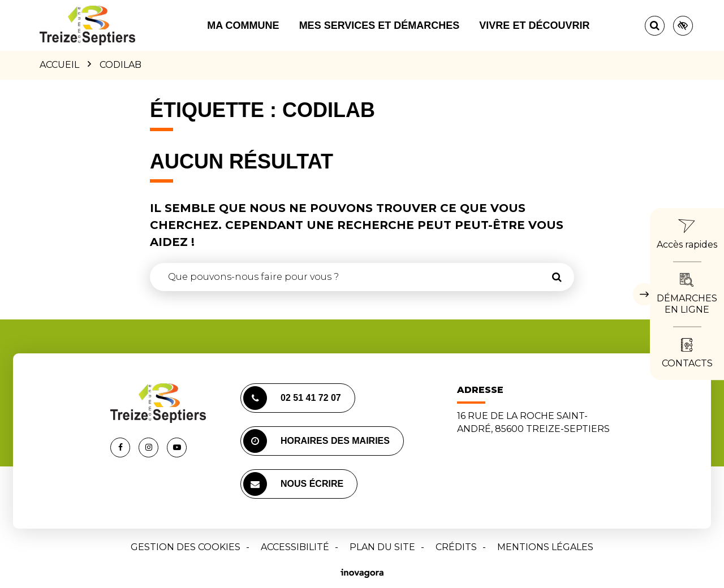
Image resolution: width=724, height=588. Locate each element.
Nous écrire (293, 484)
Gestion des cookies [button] (186, 547)
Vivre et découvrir (534, 25)
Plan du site (382, 547)
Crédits (456, 547)
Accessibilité (295, 547)
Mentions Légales (545, 547)
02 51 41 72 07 (292, 398)
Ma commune (243, 25)
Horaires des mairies (316, 441)
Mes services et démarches (380, 25)
